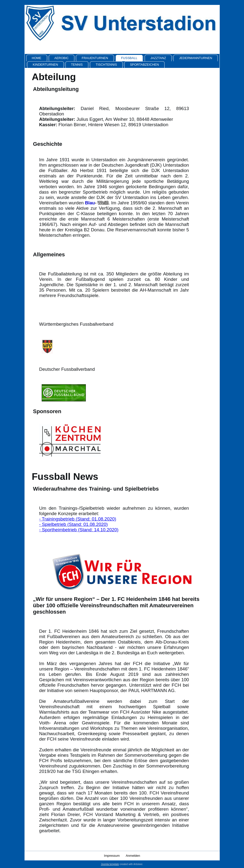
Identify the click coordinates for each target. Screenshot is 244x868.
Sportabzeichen (144, 65)
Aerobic (62, 58)
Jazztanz (158, 58)
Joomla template (110, 864)
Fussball (129, 58)
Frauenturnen (95, 58)
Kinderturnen (45, 65)
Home (37, 58)
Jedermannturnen (196, 58)
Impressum (112, 856)
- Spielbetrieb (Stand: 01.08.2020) (74, 524)
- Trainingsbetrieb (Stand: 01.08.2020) (78, 519)
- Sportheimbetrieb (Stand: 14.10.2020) (79, 530)
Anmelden (133, 856)
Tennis (77, 65)
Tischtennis (106, 65)
